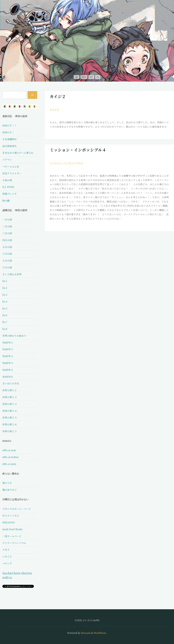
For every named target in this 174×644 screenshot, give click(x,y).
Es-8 (5, 329)
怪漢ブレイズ (9, 194)
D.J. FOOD (8, 187)
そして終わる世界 (12, 274)
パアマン (7, 160)
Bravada (86, 633)
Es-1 (5, 281)
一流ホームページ (12, 536)
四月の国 (7, 240)
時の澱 (6, 201)
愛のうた (7, 483)
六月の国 (7, 254)
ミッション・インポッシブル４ (78, 150)
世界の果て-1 (9, 390)
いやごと (7, 557)
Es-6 (5, 315)
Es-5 (5, 308)
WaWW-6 (8, 377)
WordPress (100, 633)
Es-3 (5, 295)
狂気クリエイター (12, 173)
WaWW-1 (8, 343)
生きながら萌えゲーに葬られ (18, 153)
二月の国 (7, 226)
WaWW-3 (8, 356)
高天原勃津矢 (10, 146)
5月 (91, 77)
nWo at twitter (11, 457)
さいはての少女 (11, 383)
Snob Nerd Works (12, 529)
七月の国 (7, 261)
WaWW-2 (8, 349)
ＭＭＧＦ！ (8, 132)
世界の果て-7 (9, 431)
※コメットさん (11, 516)
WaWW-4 (8, 363)
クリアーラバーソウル (14, 543)
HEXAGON (9, 522)
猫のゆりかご (10, 490)
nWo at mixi (9, 464)
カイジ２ (58, 96)
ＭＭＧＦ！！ (10, 125)
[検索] (32, 95)
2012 (84, 77)
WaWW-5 (8, 370)
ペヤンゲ (7, 563)
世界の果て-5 (9, 418)
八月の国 (7, 267)
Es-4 (5, 302)
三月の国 (7, 233)
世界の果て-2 (9, 397)
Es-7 (5, 322)
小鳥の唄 (7, 180)
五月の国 (7, 247)
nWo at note (9, 450)
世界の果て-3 (9, 404)
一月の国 (7, 220)
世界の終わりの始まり (14, 336)
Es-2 (5, 288)
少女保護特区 (10, 139)
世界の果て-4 (9, 411)
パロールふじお (11, 166)
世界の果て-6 (9, 424)
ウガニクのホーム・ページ (17, 509)
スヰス (6, 550)
